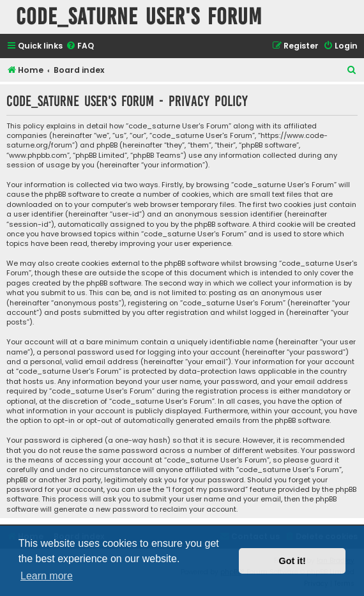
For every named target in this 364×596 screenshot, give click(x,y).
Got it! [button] (292, 561)
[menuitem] (80, 46)
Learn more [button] (47, 576)
